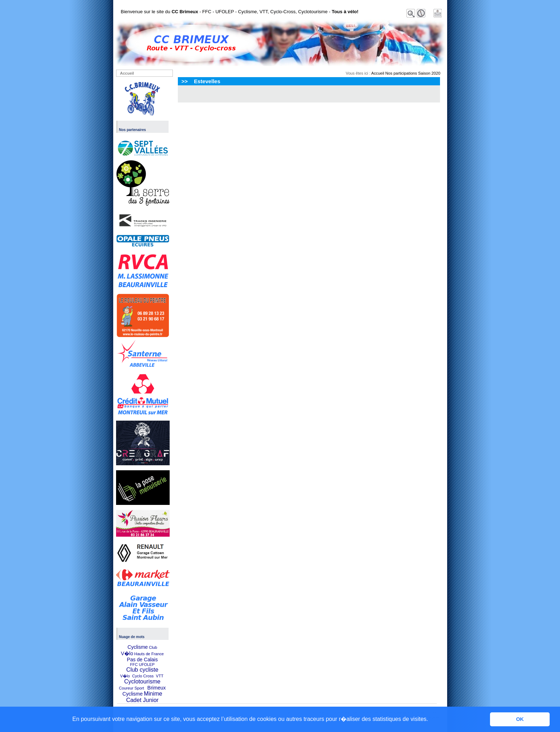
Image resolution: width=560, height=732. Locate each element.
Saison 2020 (429, 73)
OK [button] (520, 719)
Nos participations (401, 73)
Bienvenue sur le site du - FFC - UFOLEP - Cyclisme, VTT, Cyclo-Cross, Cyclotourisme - (240, 12)
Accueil (127, 73)
